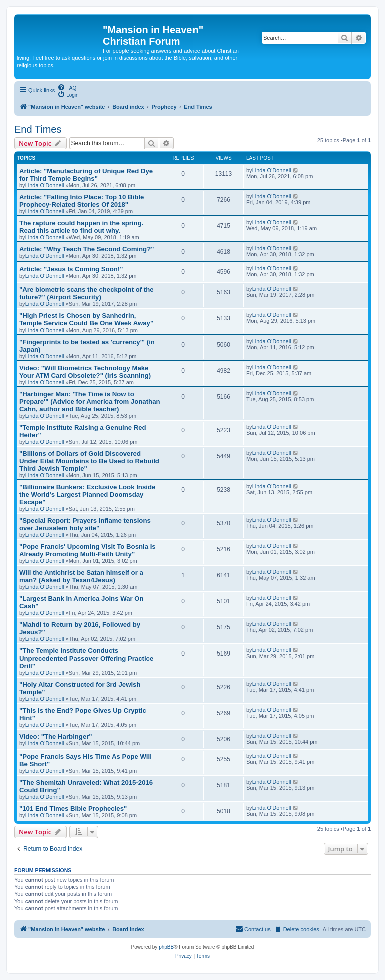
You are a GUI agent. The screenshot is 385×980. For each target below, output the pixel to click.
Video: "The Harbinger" (56, 736)
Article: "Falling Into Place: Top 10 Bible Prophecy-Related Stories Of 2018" (81, 201)
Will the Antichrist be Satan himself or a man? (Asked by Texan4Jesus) (81, 576)
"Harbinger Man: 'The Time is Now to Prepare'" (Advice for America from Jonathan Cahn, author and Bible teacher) (90, 401)
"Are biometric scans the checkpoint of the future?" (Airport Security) (86, 293)
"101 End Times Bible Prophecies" (73, 808)
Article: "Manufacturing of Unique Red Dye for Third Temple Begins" (86, 175)
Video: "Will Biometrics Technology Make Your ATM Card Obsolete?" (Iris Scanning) (85, 372)
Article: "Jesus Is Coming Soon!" (71, 269)
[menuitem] (67, 87)
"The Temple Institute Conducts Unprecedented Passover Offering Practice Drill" (86, 658)
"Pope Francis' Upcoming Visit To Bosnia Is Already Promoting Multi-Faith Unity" (87, 550)
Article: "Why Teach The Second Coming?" (86, 249)
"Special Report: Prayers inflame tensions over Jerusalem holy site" (85, 524)
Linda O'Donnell (45, 185)
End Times (38, 129)
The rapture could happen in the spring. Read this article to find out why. (81, 227)
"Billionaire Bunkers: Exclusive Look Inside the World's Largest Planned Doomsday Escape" (87, 495)
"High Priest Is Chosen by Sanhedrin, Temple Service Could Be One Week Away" (86, 319)
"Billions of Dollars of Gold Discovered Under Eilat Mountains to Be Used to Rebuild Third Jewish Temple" (89, 461)
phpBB (166, 947)
